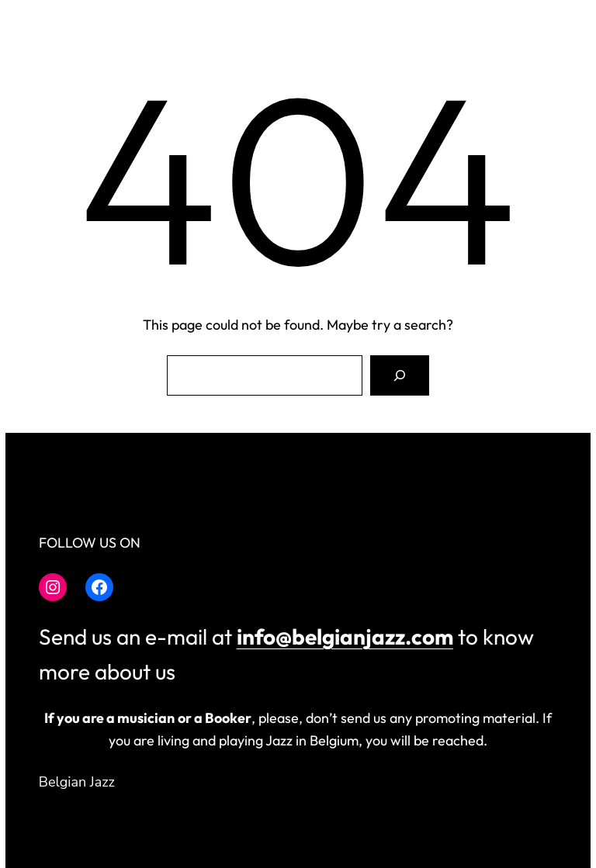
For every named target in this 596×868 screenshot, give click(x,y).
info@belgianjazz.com (345, 636)
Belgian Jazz (77, 782)
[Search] (400, 375)
